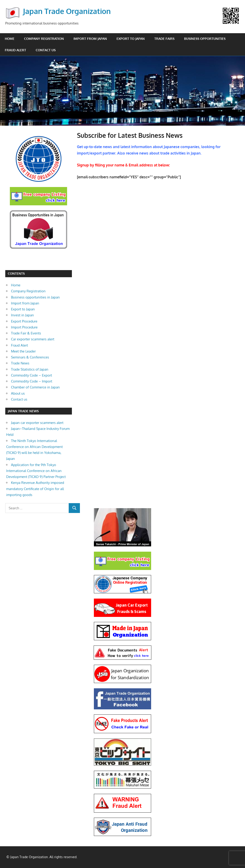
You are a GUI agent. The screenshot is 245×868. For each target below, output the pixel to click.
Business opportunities (205, 39)
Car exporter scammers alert (33, 339)
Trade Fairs (164, 39)
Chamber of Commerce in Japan (35, 387)
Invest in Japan (22, 315)
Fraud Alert (15, 50)
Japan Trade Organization (67, 11)
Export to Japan (131, 39)
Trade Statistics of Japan (30, 369)
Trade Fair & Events (26, 333)
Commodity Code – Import (32, 381)
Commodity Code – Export (31, 375)
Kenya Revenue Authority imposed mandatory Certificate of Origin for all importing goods (35, 489)
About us (18, 393)
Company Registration (44, 39)
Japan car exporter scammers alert (37, 423)
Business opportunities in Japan (35, 297)
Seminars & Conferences (30, 357)
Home (10, 39)
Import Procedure (24, 327)
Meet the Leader (23, 351)
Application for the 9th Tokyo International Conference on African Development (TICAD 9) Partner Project (36, 471)
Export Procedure (24, 321)
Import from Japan (90, 39)
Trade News (20, 363)
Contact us (46, 50)
